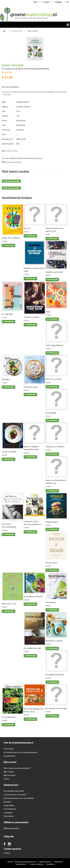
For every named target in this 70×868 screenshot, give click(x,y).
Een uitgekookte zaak (32, 648)
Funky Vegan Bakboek (54, 345)
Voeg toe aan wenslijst (12, 162)
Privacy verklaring (36, 864)
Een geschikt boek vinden (14, 791)
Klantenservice (45, 862)
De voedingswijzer (9, 717)
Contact (7, 853)
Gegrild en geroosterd (54, 272)
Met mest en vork (9, 604)
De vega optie (7, 314)
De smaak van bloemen (33, 597)
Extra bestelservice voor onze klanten (19, 798)
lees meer (7, 94)
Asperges (6, 379)
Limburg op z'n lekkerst (55, 447)
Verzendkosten (10, 809)
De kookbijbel (51, 413)
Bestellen (7, 802)
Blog (35, 2)
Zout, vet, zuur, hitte (54, 379)
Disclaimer (51, 864)
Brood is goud (51, 563)
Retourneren (9, 816)
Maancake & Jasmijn (54, 641)
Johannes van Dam (31, 317)
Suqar (48, 312)
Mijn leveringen (10, 775)
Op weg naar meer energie (56, 708)
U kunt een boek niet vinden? (15, 795)
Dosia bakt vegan (31, 387)
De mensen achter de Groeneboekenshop (20, 752)
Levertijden (8, 813)
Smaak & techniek (9, 452)
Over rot (27, 228)
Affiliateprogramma (11, 828)
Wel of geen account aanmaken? (17, 768)
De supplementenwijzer (55, 675)
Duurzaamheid (9, 756)
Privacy (7, 779)
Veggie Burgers (52, 522)
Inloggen (59, 2)
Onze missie (9, 749)
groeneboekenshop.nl (28, 862)
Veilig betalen (9, 805)
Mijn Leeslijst (9, 772)
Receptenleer (51, 602)
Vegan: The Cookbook (11, 238)
